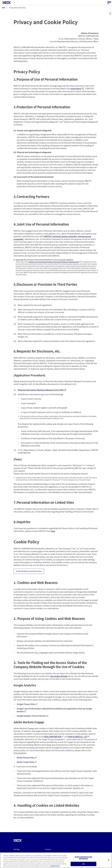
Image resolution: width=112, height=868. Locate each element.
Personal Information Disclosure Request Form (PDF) (42, 390)
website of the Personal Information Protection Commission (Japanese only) (55, 262)
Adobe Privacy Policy (27, 758)
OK (83, 866)
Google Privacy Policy (27, 704)
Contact (48, 849)
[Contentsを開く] (110, 14)
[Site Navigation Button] (109, 3)
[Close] (109, 862)
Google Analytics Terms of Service (32, 716)
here (53, 531)
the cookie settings (59, 676)
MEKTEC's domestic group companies (60, 236)
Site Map (17, 849)
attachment (77, 88)
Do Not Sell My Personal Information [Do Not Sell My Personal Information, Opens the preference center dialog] (83, 859)
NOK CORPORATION (54, 737)
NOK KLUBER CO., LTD (79, 737)
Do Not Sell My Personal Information (29, 571)
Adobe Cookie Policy (27, 762)
